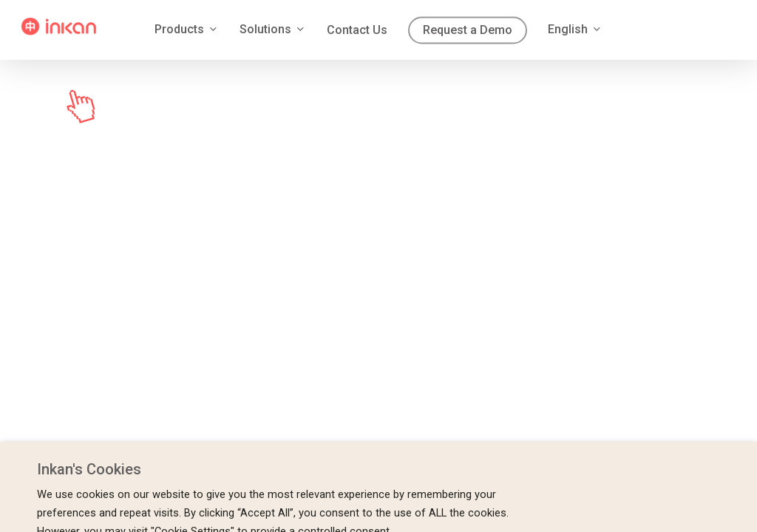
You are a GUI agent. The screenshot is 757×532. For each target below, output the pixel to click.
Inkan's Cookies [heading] (89, 469)
